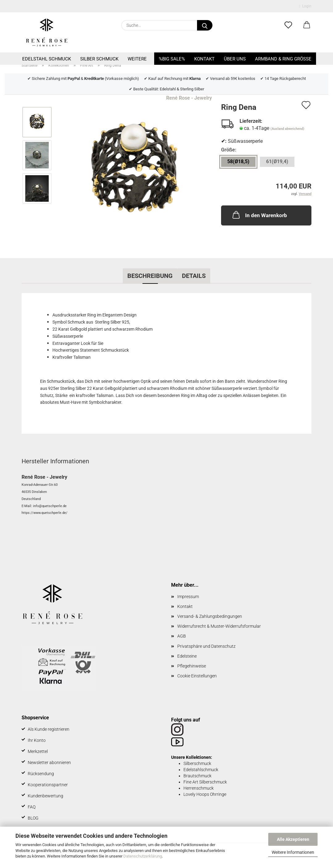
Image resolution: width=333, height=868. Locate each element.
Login (305, 6)
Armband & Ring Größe (283, 59)
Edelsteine (187, 656)
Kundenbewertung (45, 796)
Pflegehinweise (192, 666)
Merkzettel (38, 751)
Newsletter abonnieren (49, 763)
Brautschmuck (197, 776)
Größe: (229, 150)
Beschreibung (150, 276)
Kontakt (204, 59)
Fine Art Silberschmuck (205, 782)
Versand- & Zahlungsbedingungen (210, 616)
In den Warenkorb (259, 215)
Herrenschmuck (199, 788)
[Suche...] (205, 25)
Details (194, 276)
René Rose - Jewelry (189, 98)
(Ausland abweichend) (287, 129)
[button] (307, 25)
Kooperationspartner (48, 785)
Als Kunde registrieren (49, 729)
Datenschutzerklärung (143, 856)
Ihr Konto (37, 740)
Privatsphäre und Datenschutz (206, 646)
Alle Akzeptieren (293, 839)
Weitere (137, 59)
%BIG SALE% (172, 59)
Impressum (188, 597)
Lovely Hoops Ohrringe (205, 794)
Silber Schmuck (99, 59)
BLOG (33, 818)
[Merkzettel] (288, 25)
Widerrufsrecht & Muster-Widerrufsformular (219, 626)
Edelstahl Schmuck (47, 59)
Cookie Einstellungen (197, 676)
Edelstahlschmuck (201, 770)
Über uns (235, 59)
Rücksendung (41, 774)
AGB (182, 636)
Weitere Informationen (293, 852)
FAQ (32, 807)
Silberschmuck (197, 763)
